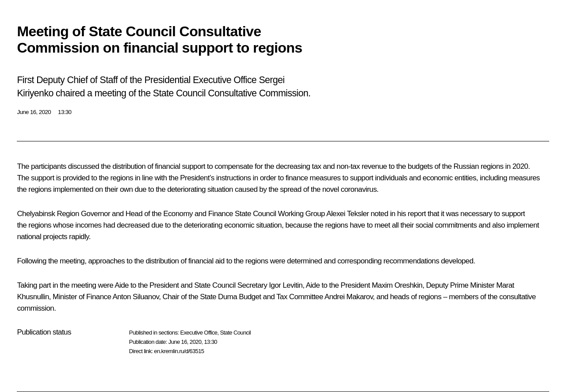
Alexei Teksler (348, 214)
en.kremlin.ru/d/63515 (179, 351)
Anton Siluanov (136, 297)
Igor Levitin (286, 285)
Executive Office (199, 333)
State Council (236, 333)
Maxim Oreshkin (397, 285)
